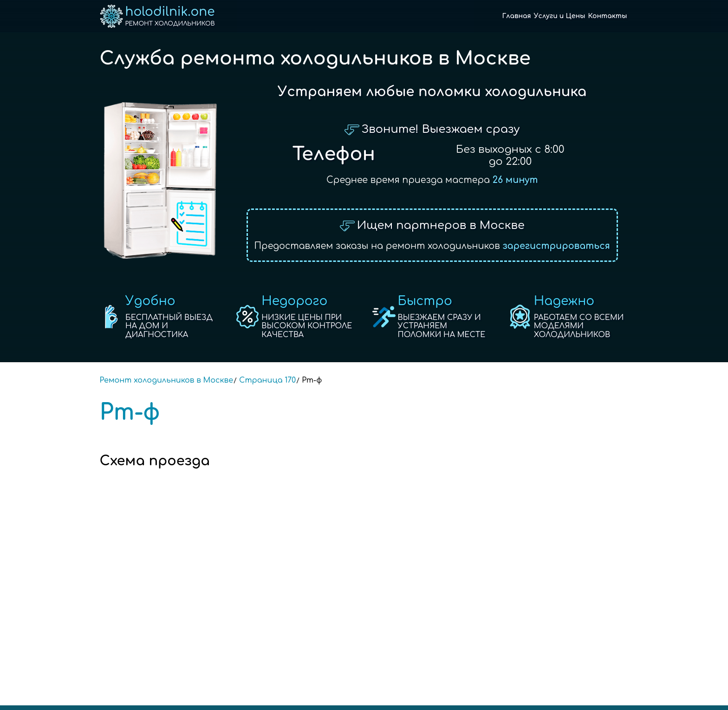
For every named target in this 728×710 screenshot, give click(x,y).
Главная (517, 16)
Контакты (608, 16)
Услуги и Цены (560, 16)
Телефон (334, 154)
